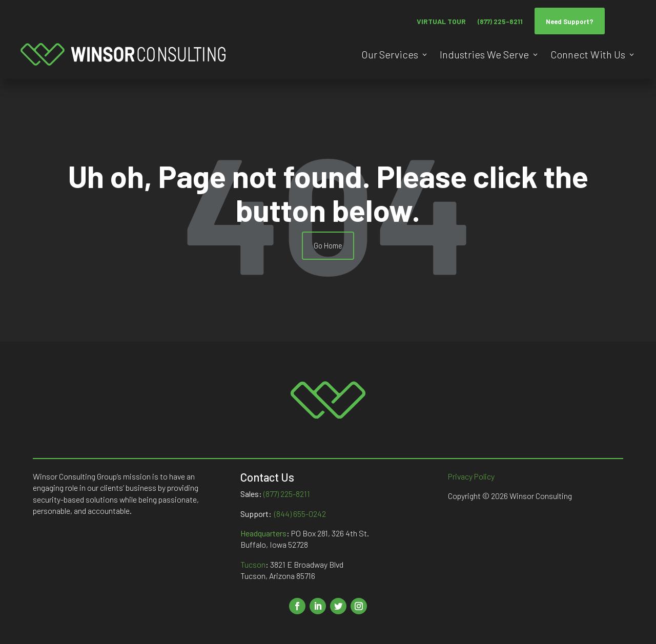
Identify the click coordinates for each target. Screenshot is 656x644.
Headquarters (263, 533)
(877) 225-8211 (500, 22)
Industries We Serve (484, 54)
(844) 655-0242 (300, 514)
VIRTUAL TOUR (441, 21)
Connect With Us (588, 54)
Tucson (253, 564)
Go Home (328, 245)
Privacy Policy (471, 476)
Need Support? (570, 22)
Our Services (390, 54)
